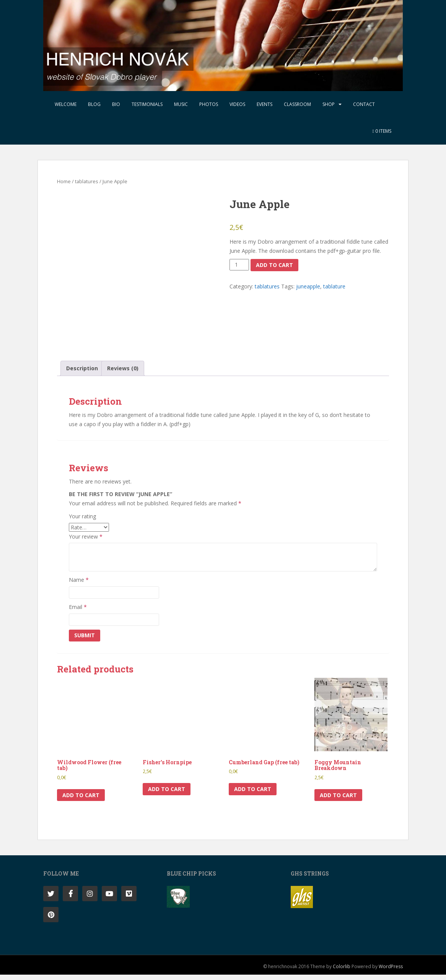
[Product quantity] (239, 265)
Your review (86, 541)
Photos (209, 104)
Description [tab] (82, 374)
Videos (237, 104)
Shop (329, 104)
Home (64, 181)
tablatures (87, 181)
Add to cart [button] (81, 800)
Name (79, 585)
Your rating (82, 522)
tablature (334, 286)
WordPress (391, 972)
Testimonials (147, 104)
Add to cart (274, 265)
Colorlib (342, 972)
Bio (116, 104)
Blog (94, 104)
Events (265, 104)
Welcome (66, 104)
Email (78, 612)
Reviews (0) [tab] (123, 374)
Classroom (297, 104)
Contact (364, 104)
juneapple (308, 286)
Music (181, 104)
